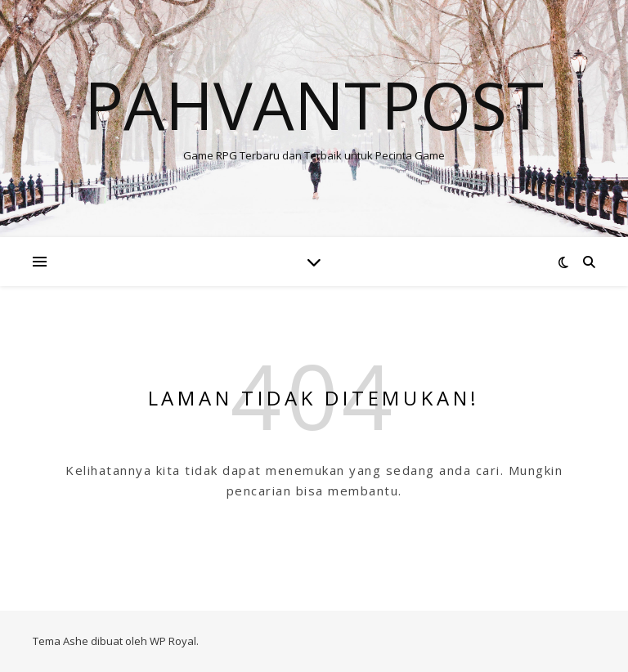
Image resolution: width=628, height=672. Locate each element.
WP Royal (173, 641)
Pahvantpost (314, 105)
